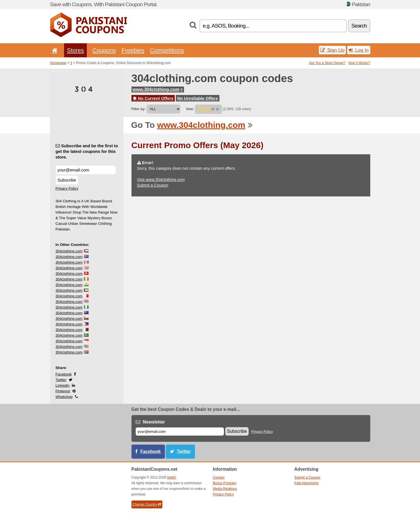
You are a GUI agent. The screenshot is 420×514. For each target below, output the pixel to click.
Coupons (104, 50)
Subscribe (67, 180)
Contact (219, 477)
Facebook (64, 374)
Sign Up (332, 50)
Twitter (61, 380)
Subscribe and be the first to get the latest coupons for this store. (87, 151)
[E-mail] (180, 432)
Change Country (147, 504)
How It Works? (359, 63)
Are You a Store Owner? (327, 63)
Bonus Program (225, 483)
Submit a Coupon (153, 185)
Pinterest (63, 391)
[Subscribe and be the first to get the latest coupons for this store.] (86, 170)
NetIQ (172, 477)
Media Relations (225, 489)
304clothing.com (69, 251)
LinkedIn (63, 385)
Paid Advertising (307, 483)
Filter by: (139, 109)
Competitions (167, 50)
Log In (359, 50)
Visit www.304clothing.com (161, 180)
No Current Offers (153, 98)
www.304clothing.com (158, 90)
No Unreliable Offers (198, 98)
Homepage (58, 63)
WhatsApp (64, 397)
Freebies (133, 50)
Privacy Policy (67, 188)
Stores (75, 50)
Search (359, 26)
